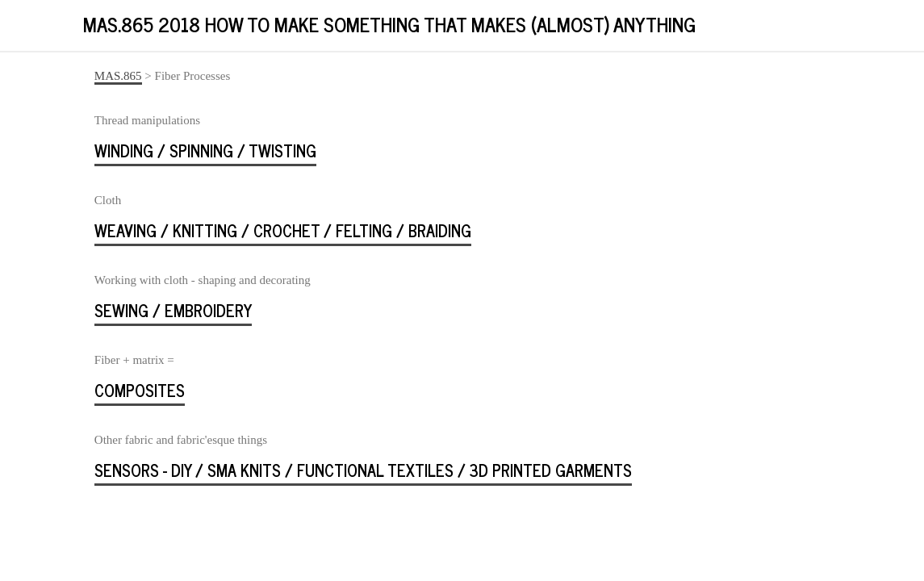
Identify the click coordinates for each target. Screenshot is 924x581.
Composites (140, 390)
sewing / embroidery (173, 310)
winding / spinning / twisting (205, 150)
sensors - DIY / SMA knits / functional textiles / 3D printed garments (363, 470)
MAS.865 (118, 76)
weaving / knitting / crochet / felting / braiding (283, 230)
